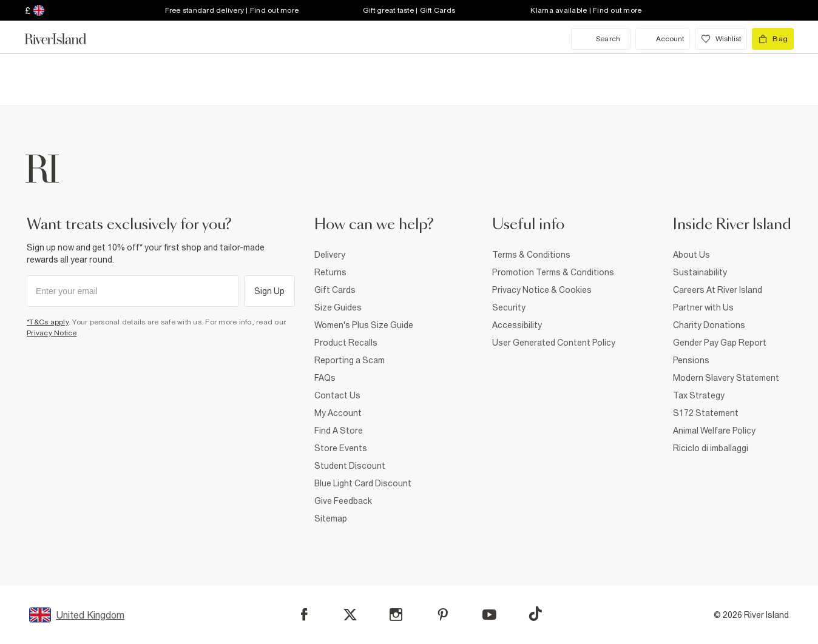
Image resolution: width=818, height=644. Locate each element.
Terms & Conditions (531, 255)
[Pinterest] (443, 615)
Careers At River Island (718, 290)
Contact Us (337, 395)
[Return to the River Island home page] (64, 39)
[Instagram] (396, 615)
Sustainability (700, 272)
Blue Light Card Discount (363, 483)
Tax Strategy (699, 395)
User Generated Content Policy (554, 343)
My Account (338, 413)
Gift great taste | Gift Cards (409, 10)
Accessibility (517, 325)
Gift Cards (335, 290)
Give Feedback (343, 501)
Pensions (691, 360)
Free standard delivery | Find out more (232, 10)
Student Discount (350, 466)
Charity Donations (709, 325)
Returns (330, 272)
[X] (350, 615)
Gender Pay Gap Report (720, 343)
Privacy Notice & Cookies (542, 290)
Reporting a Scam (350, 360)
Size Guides (338, 307)
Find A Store (339, 431)
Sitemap (331, 518)
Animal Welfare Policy (714, 431)
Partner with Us (703, 307)
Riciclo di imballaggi (711, 448)
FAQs (325, 378)
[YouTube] (489, 615)
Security (509, 307)
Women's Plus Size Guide (364, 325)
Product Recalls (346, 343)
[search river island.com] (601, 39)
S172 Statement (706, 413)
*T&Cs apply (48, 322)
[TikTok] (535, 614)
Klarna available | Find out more (586, 10)
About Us (691, 255)
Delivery (330, 255)
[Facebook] (304, 615)
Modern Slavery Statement (726, 378)
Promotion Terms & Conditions (553, 272)
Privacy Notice (52, 333)
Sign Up (270, 291)
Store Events (341, 448)
